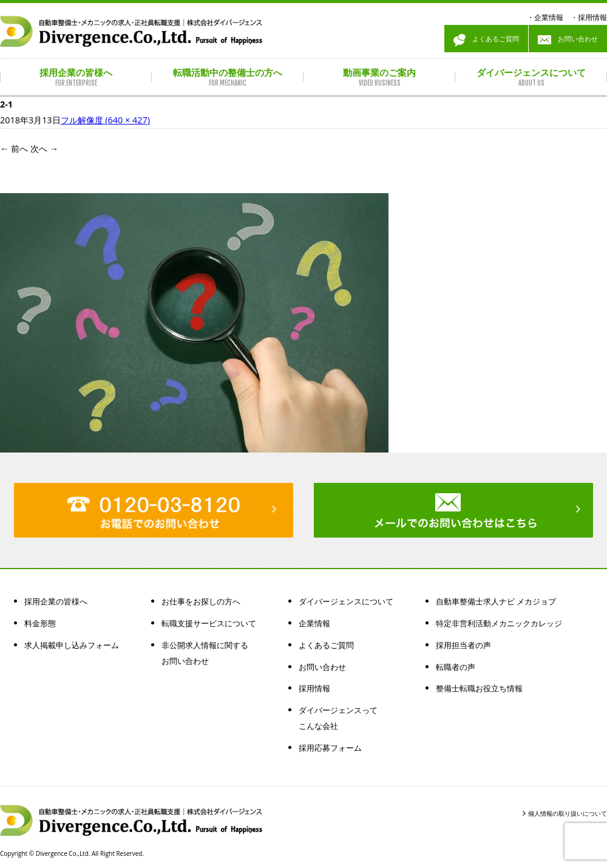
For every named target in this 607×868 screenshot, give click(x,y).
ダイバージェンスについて (346, 601)
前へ (14, 149)
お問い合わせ (568, 40)
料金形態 (40, 623)
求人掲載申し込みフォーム (72, 645)
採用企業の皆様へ (56, 601)
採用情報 (592, 17)
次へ (44, 149)
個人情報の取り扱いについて (568, 813)
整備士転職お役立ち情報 (479, 688)
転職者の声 (456, 667)
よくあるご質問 (486, 40)
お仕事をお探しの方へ (201, 601)
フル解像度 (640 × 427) (105, 120)
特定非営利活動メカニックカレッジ (499, 623)
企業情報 (549, 17)
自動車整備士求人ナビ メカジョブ (496, 601)
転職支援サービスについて (209, 623)
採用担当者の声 (463, 645)
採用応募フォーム (330, 748)
